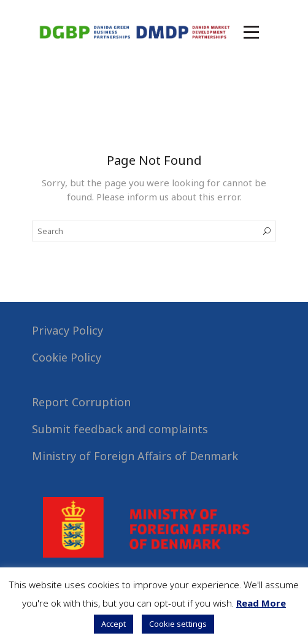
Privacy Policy (67, 330)
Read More (261, 603)
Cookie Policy (67, 357)
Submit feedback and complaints (120, 429)
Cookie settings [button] (178, 624)
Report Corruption (81, 402)
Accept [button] (114, 624)
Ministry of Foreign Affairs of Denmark (135, 456)
